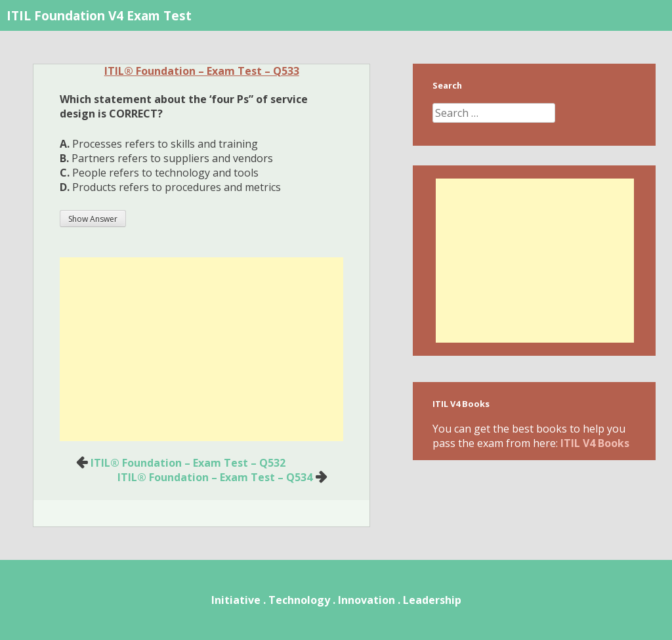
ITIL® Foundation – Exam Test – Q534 (215, 477)
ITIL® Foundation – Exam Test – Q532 (188, 463)
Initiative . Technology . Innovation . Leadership (336, 600)
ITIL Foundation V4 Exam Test (99, 15)
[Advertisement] (201, 349)
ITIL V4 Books (595, 443)
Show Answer (93, 219)
